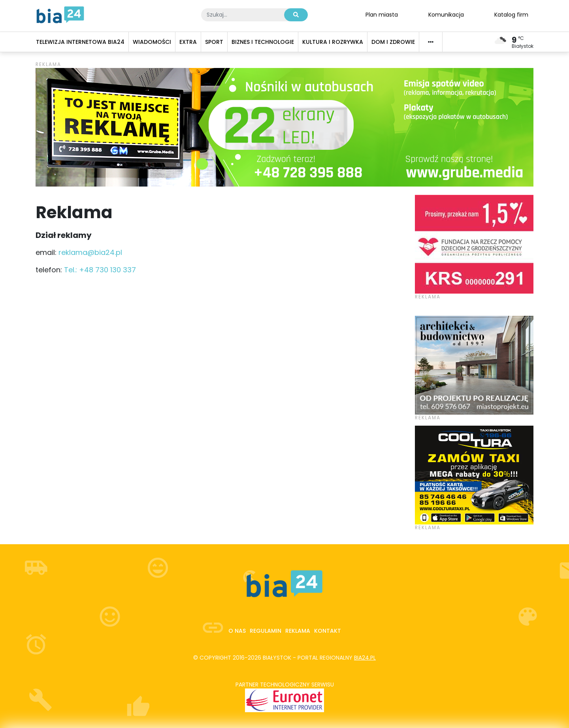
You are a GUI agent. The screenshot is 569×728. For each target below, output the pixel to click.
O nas (237, 631)
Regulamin (266, 631)
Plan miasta (382, 14)
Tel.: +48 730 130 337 (100, 270)
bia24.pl (365, 658)
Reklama (298, 631)
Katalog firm (511, 14)
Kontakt (328, 631)
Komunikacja (446, 14)
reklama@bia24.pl (90, 252)
